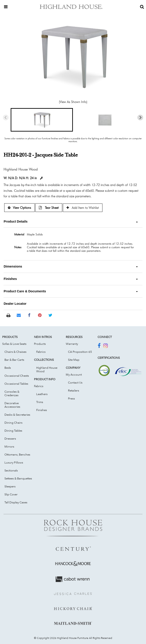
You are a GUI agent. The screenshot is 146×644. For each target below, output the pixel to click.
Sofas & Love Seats (14, 344)
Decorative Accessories (12, 405)
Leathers (42, 394)
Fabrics (41, 352)
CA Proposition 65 (80, 352)
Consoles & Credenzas (12, 393)
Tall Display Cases (16, 502)
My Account (74, 374)
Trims (40, 402)
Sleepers (10, 486)
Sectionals (11, 470)
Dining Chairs (13, 423)
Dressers (10, 438)
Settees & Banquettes (18, 478)
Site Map (74, 360)
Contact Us (75, 382)
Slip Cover (11, 494)
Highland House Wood (47, 369)
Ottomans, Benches (17, 454)
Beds (8, 368)
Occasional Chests (17, 376)
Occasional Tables (16, 384)
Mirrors (9, 446)
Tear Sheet (49, 208)
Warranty (72, 344)
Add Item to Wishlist (83, 208)
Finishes (42, 410)
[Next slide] (140, 117)
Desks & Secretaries (17, 415)
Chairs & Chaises (15, 352)
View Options (19, 208)
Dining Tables (13, 431)
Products (40, 344)
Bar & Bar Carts (14, 360)
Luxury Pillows (14, 462)
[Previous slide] (6, 117)
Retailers (74, 390)
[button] (42, 120)
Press (71, 398)
